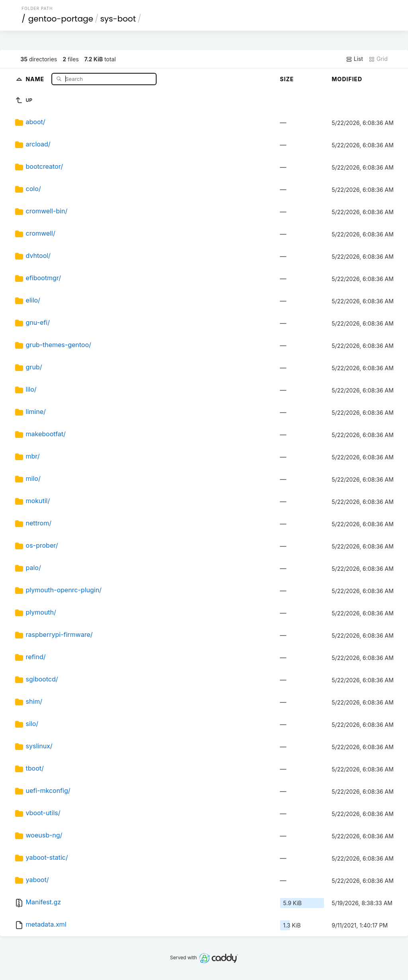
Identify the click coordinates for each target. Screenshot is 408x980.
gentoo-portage (61, 19)
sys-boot (118, 19)
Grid (378, 59)
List (354, 59)
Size (287, 79)
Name (36, 79)
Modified (347, 79)
